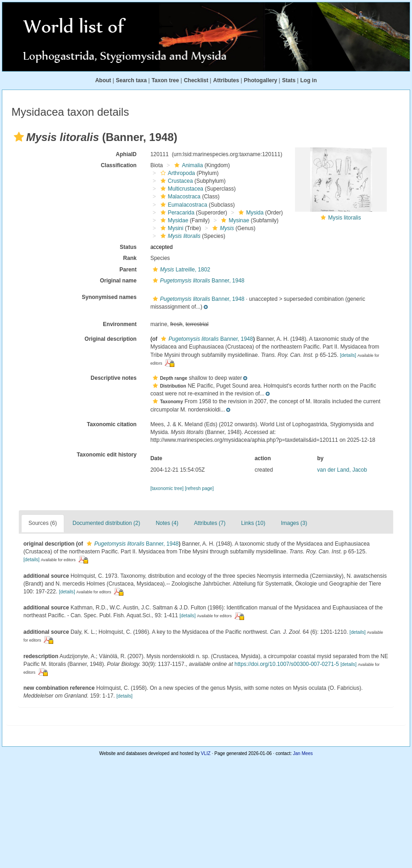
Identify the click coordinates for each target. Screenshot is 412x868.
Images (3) (294, 523)
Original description (110, 339)
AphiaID (126, 154)
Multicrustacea (181, 189)
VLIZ (206, 753)
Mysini (171, 228)
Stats (289, 80)
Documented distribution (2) (106, 523)
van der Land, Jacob (342, 470)
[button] (19, 137)
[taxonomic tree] (167, 488)
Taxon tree (165, 80)
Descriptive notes (114, 378)
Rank (130, 258)
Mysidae (173, 220)
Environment (120, 324)
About (103, 80)
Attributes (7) (210, 523)
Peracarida (176, 213)
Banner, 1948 (198, 281)
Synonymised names (109, 297)
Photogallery (261, 80)
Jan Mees (303, 753)
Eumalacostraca (183, 205)
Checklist (196, 80)
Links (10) (253, 523)
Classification (119, 165)
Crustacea (176, 181)
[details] (348, 355)
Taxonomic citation (111, 424)
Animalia (187, 165)
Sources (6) (43, 523)
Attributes (226, 80)
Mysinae (234, 220)
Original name (118, 281)
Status (128, 247)
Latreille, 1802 (180, 270)
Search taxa (131, 80)
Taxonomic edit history (106, 455)
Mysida (250, 213)
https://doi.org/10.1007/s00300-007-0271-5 (287, 664)
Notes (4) (167, 523)
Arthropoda (177, 173)
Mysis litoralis (344, 218)
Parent (128, 270)
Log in (309, 80)
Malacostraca (179, 197)
